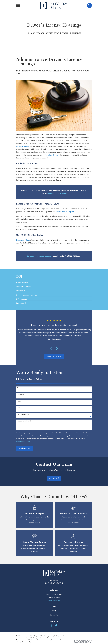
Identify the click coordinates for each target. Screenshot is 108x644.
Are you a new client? (24, 414)
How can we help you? (24, 421)
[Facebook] (52, 625)
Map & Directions (54, 600)
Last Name (20, 395)
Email (19, 408)
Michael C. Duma (22, 146)
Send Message (24, 448)
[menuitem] (22, 282)
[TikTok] (56, 625)
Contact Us (54, 615)
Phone (19, 401)
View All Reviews (54, 356)
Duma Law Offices (51, 155)
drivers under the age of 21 (66, 212)
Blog (54, 611)
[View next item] (57, 348)
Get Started (54, 478)
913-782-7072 (54, 583)
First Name (20, 388)
